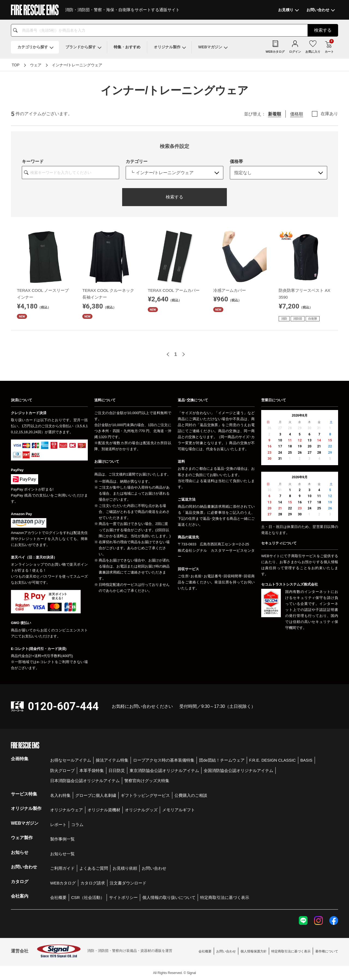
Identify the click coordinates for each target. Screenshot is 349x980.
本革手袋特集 (92, 770)
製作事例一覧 (62, 839)
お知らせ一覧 (62, 854)
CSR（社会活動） (88, 897)
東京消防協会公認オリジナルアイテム (164, 770)
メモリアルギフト (179, 810)
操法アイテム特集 (112, 760)
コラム (77, 825)
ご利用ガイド (62, 868)
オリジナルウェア (67, 810)
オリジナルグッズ (141, 810)
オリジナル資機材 (104, 810)
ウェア (36, 65)
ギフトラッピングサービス (145, 795)
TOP (16, 65)
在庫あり (329, 114)
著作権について (327, 951)
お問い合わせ (154, 868)
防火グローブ (62, 770)
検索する (174, 197)
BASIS (306, 760)
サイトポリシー (123, 897)
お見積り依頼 (125, 868)
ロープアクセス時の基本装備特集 (164, 760)
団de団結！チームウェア (222, 760)
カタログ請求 (93, 883)
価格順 (297, 114)
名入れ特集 (60, 795)
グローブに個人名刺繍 (96, 795)
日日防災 (117, 770)
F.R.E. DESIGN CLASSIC (273, 760)
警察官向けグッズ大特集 (147, 781)
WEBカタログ (63, 883)
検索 (323, 30)
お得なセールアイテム (71, 760)
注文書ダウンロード (128, 883)
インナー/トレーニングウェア (77, 65)
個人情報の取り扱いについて (169, 897)
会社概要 (58, 897)
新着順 (275, 114)
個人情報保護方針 (254, 951)
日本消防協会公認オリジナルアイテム (85, 781)
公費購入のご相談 (191, 795)
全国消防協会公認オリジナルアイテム (238, 770)
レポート (58, 825)
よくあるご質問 (94, 868)
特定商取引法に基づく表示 (225, 897)
